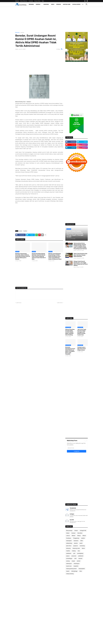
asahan (22, 33)
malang (74, 551)
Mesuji (79, 536)
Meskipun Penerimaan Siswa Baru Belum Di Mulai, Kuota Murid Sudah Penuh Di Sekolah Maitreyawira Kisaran (23, 256)
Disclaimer (31, 1)
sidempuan (69, 563)
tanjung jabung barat (71, 569)
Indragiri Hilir (83, 530)
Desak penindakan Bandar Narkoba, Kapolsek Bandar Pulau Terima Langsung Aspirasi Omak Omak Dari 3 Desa (39, 256)
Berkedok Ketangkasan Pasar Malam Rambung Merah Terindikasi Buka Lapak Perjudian (70, 351)
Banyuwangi (69, 530)
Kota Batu (80, 533)
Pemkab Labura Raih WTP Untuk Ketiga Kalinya (82, 349)
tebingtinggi (74, 571)
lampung (68, 548)
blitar (82, 541)
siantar (79, 561)
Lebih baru (19, 303)
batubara (76, 541)
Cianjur (76, 530)
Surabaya (69, 538)
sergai (73, 561)
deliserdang (69, 543)
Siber (43, 1)
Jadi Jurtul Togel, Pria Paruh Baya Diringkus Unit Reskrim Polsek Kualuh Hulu (82, 332)
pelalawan (81, 556)
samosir (80, 558)
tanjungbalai (82, 569)
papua (68, 556)
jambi (81, 543)
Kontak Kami (67, 4)
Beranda (31, 4)
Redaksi (59, 4)
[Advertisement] (52, 19)
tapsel (68, 571)
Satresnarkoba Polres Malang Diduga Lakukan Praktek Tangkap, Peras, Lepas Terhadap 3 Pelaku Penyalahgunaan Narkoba (80, 246)
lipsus (83, 548)
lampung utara (76, 548)
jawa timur (69, 546)
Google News (76, 4)
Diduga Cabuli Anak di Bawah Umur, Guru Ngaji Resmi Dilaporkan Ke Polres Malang (81, 263)
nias (79, 551)
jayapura (76, 546)
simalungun (77, 563)
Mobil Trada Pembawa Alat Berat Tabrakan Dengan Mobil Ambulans (80, 255)
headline (25, 231)
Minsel (84, 536)
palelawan (69, 553)
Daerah (38, 4)
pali (74, 553)
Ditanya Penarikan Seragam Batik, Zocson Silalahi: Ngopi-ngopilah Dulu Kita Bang (70, 332)
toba (81, 571)
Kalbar (68, 533)
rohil (75, 558)
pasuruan (74, 556)
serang (68, 561)
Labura (68, 536)
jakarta (76, 543)
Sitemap (17, 1)
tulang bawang (70, 574)
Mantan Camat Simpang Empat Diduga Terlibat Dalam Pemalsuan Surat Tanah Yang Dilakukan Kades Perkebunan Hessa (55, 256)
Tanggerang (76, 538)
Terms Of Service (24, 1)
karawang (82, 546)
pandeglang (80, 553)
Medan (74, 536)
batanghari (69, 541)
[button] (83, 4)
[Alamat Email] (77, 448)
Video (53, 4)
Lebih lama (60, 303)
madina (68, 551)
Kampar (73, 533)
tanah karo (69, 566)
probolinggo (69, 558)
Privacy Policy (37, 1)
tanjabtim (76, 566)
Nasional (46, 4)
